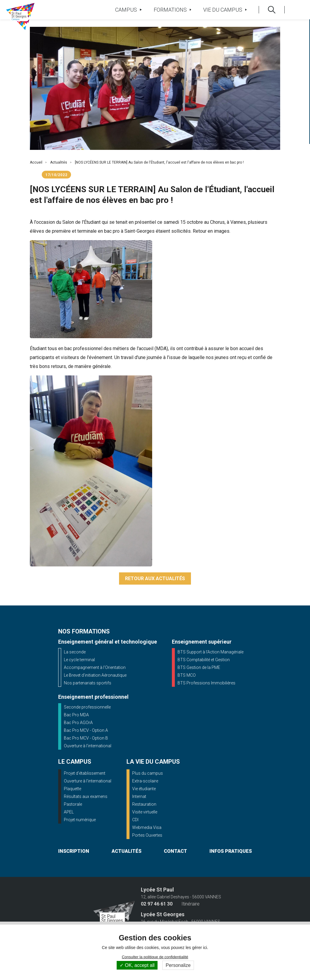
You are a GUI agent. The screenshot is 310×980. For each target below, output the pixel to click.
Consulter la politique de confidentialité (155, 957)
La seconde (75, 652)
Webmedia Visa (147, 827)
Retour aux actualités (155, 578)
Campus (128, 10)
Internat (139, 796)
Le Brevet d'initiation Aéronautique (95, 675)
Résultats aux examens (86, 796)
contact (175, 851)
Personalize (178, 965)
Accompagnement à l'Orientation (95, 667)
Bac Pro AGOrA (78, 723)
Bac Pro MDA (76, 715)
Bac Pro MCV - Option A (86, 730)
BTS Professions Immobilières (206, 683)
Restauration (144, 804)
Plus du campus (148, 773)
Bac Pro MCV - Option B (86, 738)
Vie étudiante (144, 789)
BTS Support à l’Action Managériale (210, 652)
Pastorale (73, 804)
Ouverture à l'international (88, 746)
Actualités (59, 162)
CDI (135, 820)
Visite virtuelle (145, 812)
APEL (69, 812)
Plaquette (73, 789)
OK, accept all (137, 965)
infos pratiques (231, 851)
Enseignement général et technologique (108, 642)
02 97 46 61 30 (157, 904)
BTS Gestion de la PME (199, 667)
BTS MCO (187, 675)
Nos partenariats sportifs (88, 683)
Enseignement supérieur (202, 642)
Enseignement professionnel (93, 697)
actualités (127, 851)
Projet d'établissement (85, 773)
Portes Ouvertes (147, 835)
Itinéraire (191, 904)
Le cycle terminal (79, 660)
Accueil (36, 162)
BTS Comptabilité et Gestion (204, 660)
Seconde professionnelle (87, 707)
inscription (74, 851)
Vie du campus (225, 10)
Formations (172, 10)
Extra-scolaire (145, 781)
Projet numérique (80, 820)
